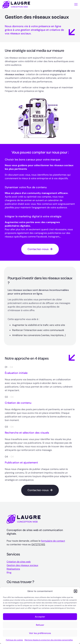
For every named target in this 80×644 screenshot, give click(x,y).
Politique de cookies (14, 640)
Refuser (40, 625)
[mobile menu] (76, 5)
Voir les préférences (40, 633)
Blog (9, 572)
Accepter (40, 617)
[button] (75, 591)
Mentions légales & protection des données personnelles (49, 640)
